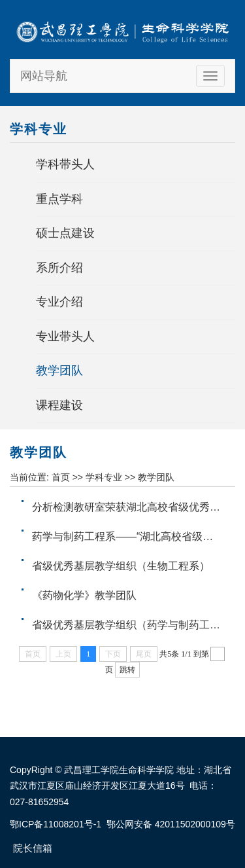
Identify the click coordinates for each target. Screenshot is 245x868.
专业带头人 (65, 336)
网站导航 (44, 76)
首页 (61, 477)
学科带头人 (65, 164)
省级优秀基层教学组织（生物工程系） (121, 566)
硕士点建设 (65, 233)
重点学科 (59, 199)
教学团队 (59, 371)
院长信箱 (33, 848)
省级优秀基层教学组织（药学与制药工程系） (137, 625)
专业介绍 (59, 302)
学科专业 (104, 477)
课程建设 (59, 405)
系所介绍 (59, 268)
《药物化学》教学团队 (84, 595)
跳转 (127, 670)
